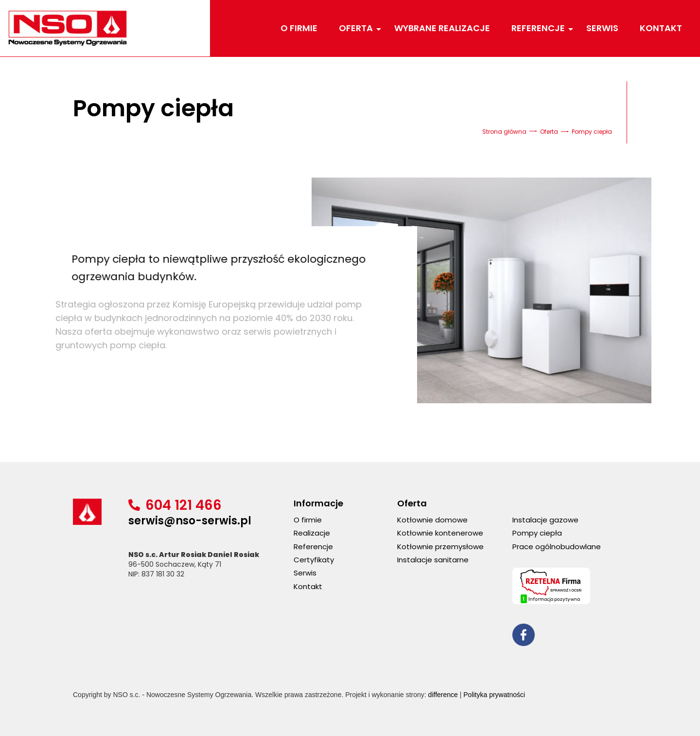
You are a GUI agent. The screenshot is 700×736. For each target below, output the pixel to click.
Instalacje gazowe (545, 520)
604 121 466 (184, 505)
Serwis (602, 28)
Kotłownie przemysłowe (440, 547)
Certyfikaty (314, 560)
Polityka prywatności (494, 695)
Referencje (539, 28)
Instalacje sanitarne (433, 560)
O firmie (299, 28)
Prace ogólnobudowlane (557, 547)
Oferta (357, 28)
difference (443, 695)
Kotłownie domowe (432, 520)
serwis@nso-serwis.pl (190, 521)
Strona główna (504, 132)
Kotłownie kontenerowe (440, 533)
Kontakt (661, 28)
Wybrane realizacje (442, 28)
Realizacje (312, 533)
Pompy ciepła (537, 533)
